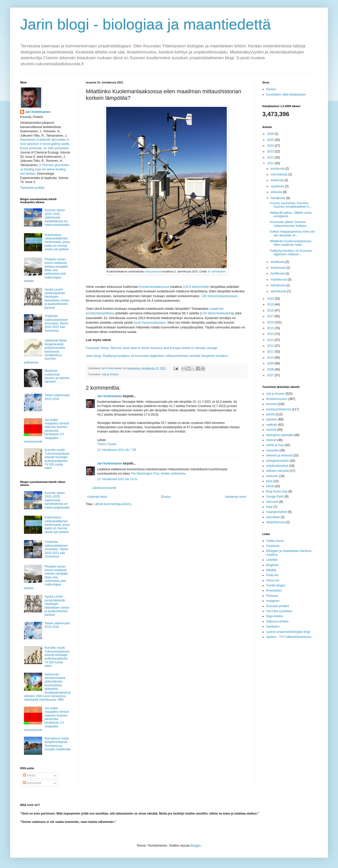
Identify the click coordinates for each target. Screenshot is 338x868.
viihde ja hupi (275, 445)
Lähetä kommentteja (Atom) (112, 504)
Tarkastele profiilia (32, 188)
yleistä (270, 414)
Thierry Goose (107, 444)
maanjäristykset (277, 512)
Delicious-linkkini (277, 622)
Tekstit (29, 776)
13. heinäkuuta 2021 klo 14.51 (117, 479)
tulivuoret (272, 502)
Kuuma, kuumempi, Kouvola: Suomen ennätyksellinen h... (291, 205)
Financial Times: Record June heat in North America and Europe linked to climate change (151, 348)
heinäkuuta (278, 198)
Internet (271, 440)
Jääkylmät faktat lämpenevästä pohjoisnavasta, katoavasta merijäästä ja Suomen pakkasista (45, 351)
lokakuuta (278, 180)
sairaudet (272, 450)
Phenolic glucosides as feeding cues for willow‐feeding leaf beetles (45, 169)
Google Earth (275, 497)
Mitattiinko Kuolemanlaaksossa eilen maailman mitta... (291, 243)
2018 (271, 311)
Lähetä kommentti (104, 488)
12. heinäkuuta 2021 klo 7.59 (117, 450)
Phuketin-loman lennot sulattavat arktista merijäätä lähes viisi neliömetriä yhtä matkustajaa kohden (46, 270)
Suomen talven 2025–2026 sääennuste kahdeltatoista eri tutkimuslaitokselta (57, 218)
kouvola (271, 404)
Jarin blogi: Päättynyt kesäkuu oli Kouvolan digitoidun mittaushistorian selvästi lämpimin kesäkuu (157, 356)
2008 (271, 369)
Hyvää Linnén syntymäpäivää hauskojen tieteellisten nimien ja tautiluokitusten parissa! (57, 299)
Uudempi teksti (97, 497)
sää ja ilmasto (110, 374)
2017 (271, 316)
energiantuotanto (277, 461)
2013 (271, 340)
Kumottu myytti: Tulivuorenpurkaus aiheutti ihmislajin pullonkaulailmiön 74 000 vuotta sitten (57, 459)
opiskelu (272, 419)
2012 (271, 346)
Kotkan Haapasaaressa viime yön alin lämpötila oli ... (292, 233)
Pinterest (272, 596)
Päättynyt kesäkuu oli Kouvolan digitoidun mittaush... (291, 253)
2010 (271, 358)
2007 (271, 375)
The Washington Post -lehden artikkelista (158, 474)
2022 (271, 158)
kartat (270, 486)
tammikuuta (279, 291)
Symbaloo (273, 627)
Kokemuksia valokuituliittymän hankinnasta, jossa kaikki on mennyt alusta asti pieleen (57, 242)
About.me (273, 580)
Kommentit (32, 783)
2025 (271, 140)
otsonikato (273, 517)
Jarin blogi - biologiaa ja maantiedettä (146, 24)
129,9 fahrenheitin (196, 287)
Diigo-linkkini (275, 616)
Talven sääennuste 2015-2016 (57, 397)
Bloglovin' (273, 565)
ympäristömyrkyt (277, 466)
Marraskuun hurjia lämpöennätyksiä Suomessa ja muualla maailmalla (58, 744)
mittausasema (153, 271)
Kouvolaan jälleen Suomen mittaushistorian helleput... (289, 224)
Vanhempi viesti (235, 497)
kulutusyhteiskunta (279, 409)
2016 (271, 322)
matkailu (272, 425)
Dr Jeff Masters (217, 271)
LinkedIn (272, 560)
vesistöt (271, 430)
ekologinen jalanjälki (280, 435)
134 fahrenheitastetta (217, 313)
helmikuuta (278, 285)
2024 (271, 146)
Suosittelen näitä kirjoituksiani (286, 95)
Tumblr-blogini (276, 585)
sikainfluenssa (276, 522)
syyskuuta (278, 186)
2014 (271, 334)
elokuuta (277, 192)
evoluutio (272, 476)
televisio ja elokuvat (279, 455)
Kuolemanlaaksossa (154, 287)
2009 (271, 363)
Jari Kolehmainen (110, 396)
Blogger (196, 846)
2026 (271, 134)
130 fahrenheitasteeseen (219, 296)
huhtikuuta (278, 273)
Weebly (271, 570)
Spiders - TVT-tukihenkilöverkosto (289, 637)
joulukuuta (278, 169)
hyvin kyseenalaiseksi (149, 322)
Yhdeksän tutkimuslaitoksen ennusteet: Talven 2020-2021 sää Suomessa (57, 323)
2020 (271, 299)
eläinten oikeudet (278, 471)
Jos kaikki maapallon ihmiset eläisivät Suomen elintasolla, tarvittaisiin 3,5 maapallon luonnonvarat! (47, 431)
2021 (271, 163)
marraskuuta (279, 174)
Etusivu (166, 497)
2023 (271, 151)
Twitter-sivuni (275, 541)
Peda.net (272, 575)
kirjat (269, 507)
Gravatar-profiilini (278, 606)
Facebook (273, 546)
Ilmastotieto (274, 591)
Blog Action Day (277, 491)
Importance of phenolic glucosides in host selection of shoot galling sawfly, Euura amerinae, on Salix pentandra (45, 144)
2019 (271, 304)
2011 (271, 352)
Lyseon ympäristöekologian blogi (288, 632)
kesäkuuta (278, 262)
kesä (269, 481)
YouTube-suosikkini (279, 611)
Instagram (273, 601)
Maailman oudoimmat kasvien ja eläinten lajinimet (57, 376)
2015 (271, 328)
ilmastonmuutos (277, 399)
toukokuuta (278, 268)
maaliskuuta (279, 280)
